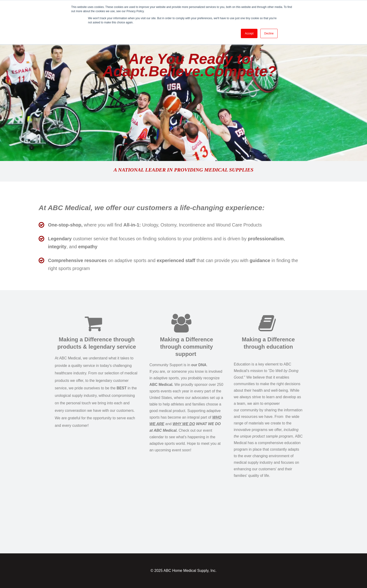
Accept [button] (249, 33)
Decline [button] (269, 33)
